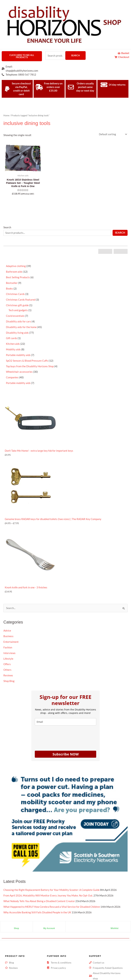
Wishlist (114, 923)
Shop (16, 923)
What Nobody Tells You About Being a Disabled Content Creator (39, 896)
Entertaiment (11, 642)
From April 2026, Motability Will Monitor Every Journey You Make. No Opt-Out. (48, 890)
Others (7, 670)
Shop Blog (9, 681)
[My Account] (49, 920)
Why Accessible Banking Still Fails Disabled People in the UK (37, 907)
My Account (49, 923)
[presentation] (61, 737)
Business (8, 636)
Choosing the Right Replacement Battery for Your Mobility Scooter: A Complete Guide (52, 885)
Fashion (8, 647)
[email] (65, 722)
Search (75, 55)
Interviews (9, 653)
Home (6, 115)
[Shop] (16, 920)
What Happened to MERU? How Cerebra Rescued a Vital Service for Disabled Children (52, 902)
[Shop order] (113, 134)
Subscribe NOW (66, 754)
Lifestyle (8, 659)
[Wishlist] (114, 920)
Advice (7, 631)
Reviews (8, 675)
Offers (7, 664)
